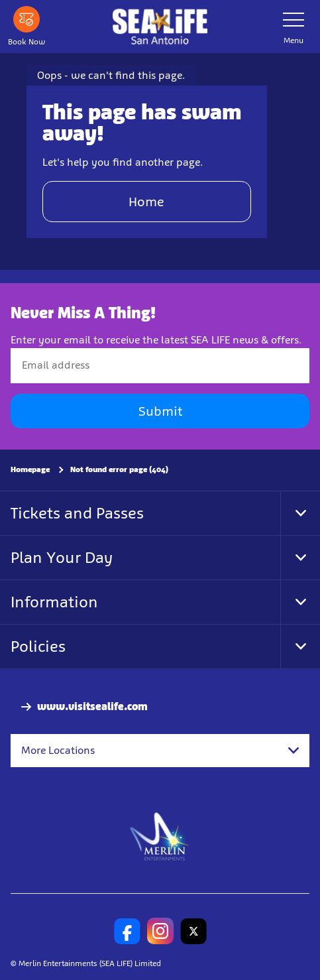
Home (146, 202)
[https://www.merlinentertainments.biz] (160, 835)
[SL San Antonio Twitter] (193, 931)
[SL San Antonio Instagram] (160, 931)
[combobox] (160, 751)
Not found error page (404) (119, 469)
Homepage (30, 469)
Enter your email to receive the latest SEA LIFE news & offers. (156, 340)
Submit (160, 411)
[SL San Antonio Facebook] (127, 931)
